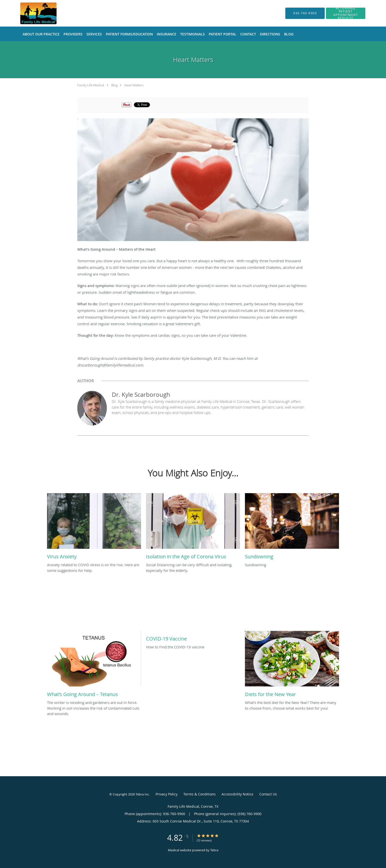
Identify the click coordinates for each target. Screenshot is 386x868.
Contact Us (268, 794)
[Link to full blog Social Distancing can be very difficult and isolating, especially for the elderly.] (193, 528)
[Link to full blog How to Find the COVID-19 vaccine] (193, 638)
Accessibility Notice (237, 794)
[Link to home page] (34, 13)
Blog (114, 85)
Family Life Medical (91, 85)
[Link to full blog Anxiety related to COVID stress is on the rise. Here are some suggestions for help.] (94, 528)
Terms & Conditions (200, 794)
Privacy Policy (167, 794)
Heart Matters (134, 85)
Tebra (214, 850)
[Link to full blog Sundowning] (292, 528)
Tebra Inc (142, 794)
